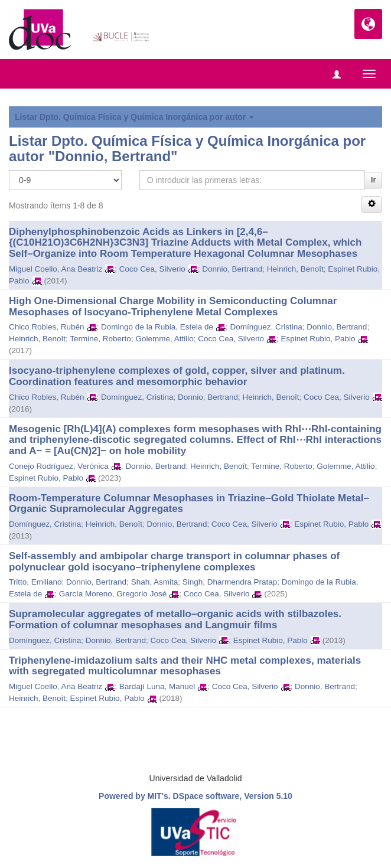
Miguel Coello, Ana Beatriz (56, 269)
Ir (373, 180)
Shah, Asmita (155, 582)
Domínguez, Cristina (266, 327)
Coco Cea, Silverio (152, 269)
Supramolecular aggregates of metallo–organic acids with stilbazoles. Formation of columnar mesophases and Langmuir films (175, 619)
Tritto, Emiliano (35, 582)
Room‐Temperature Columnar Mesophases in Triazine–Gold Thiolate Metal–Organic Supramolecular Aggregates (189, 504)
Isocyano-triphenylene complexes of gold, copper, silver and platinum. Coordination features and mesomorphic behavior (177, 376)
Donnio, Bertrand (232, 269)
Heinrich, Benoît (295, 269)
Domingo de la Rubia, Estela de (157, 327)
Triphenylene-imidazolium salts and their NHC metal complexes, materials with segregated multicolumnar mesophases (185, 666)
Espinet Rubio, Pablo (318, 339)
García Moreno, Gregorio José (113, 594)
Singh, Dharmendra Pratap (230, 582)
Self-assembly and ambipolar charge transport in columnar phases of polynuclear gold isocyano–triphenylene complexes (174, 562)
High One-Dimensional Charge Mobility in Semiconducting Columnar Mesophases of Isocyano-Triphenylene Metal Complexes (173, 306)
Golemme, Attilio (164, 339)
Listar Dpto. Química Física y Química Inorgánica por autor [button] (134, 117)
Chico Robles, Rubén (47, 327)
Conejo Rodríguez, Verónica (59, 466)
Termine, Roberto (100, 339)
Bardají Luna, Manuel (157, 686)
